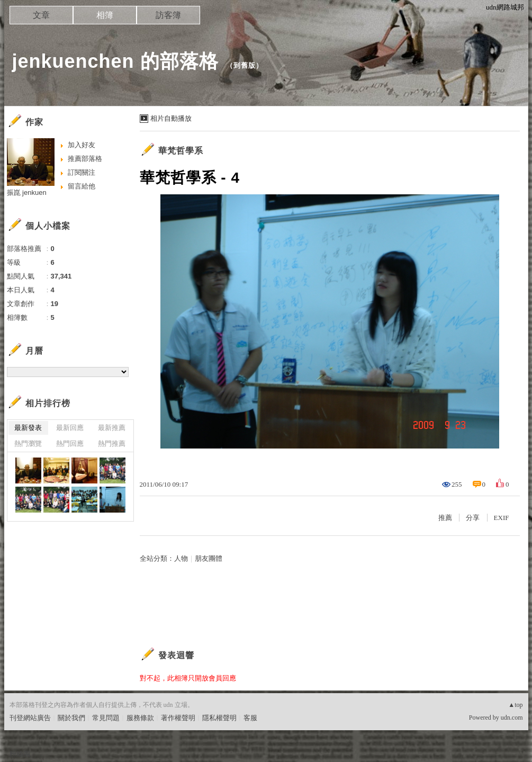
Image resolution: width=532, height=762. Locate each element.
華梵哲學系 (181, 151)
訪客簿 (168, 15)
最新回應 (70, 428)
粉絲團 (20, 754)
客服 (250, 718)
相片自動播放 (171, 118)
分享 (473, 518)
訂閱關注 (82, 172)
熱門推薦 (112, 443)
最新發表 (28, 428)
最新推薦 (112, 428)
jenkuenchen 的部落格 (115, 61)
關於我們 (71, 718)
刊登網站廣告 (30, 718)
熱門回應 (70, 443)
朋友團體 (209, 558)
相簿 (105, 15)
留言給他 (82, 186)
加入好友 (82, 145)
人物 (181, 558)
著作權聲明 (178, 718)
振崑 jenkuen (27, 192)
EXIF (502, 518)
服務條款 (140, 718)
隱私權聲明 (219, 718)
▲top (515, 705)
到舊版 (245, 65)
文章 (41, 15)
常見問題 (106, 718)
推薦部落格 (85, 159)
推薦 (445, 518)
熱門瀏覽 (28, 443)
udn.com (512, 718)
